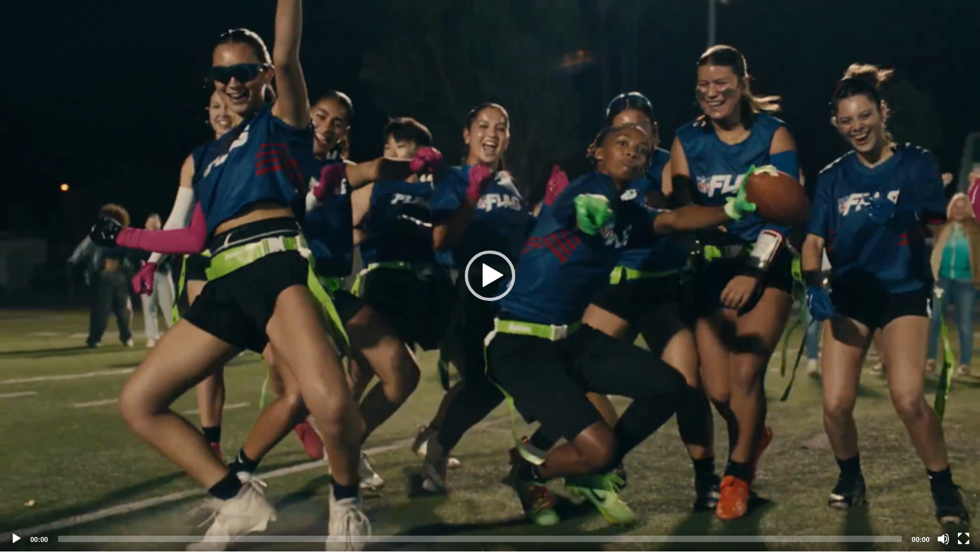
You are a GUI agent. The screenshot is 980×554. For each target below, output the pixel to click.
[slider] (480, 539)
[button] (490, 276)
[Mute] (943, 539)
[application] (490, 276)
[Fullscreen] (964, 539)
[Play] (16, 539)
